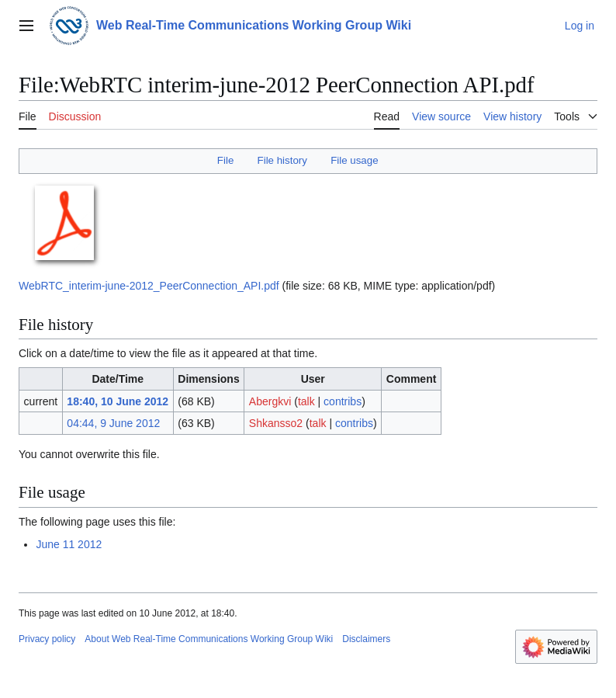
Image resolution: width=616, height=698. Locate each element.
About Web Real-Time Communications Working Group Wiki (209, 639)
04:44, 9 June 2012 (113, 423)
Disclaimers (366, 639)
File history (282, 160)
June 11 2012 (69, 544)
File (225, 160)
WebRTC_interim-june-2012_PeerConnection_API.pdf (149, 286)
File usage (354, 160)
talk (306, 401)
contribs (343, 401)
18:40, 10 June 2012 (118, 401)
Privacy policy (47, 639)
